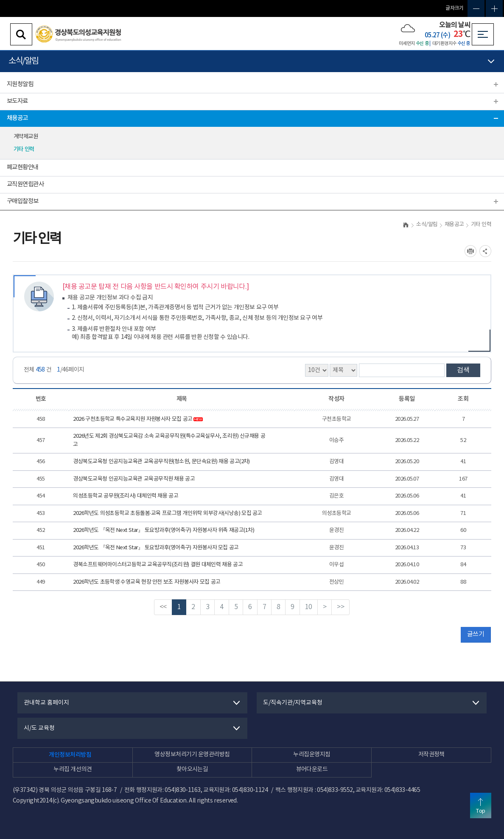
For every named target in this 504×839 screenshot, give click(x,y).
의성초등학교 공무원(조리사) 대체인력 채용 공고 (126, 496)
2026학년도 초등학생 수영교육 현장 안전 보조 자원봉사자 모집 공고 (147, 582)
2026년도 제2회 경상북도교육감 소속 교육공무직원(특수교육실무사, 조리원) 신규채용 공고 (169, 440)
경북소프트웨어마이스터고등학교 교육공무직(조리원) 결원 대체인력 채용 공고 (158, 565)
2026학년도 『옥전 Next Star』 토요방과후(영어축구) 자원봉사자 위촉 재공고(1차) (164, 530)
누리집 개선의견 (73, 769)
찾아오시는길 (192, 769)
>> (340, 607)
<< (163, 607)
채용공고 (17, 118)
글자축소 (476, 8)
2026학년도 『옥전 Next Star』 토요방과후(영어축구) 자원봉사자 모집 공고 (156, 548)
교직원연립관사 (25, 184)
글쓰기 (476, 634)
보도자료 (17, 101)
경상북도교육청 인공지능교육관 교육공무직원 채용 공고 (134, 479)
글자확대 (494, 8)
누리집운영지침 (312, 755)
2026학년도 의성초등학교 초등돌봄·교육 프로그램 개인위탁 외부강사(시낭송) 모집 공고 (168, 513)
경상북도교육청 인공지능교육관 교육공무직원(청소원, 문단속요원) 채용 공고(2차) (161, 462)
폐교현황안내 (23, 167)
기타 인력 (24, 149)
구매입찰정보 (23, 201)
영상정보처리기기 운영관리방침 (192, 755)
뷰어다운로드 (312, 769)
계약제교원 (26, 137)
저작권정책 (431, 755)
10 (309, 607)
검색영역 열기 (21, 34)
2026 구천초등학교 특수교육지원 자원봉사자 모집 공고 (138, 419)
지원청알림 (20, 84)
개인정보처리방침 (70, 755)
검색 (463, 370)
